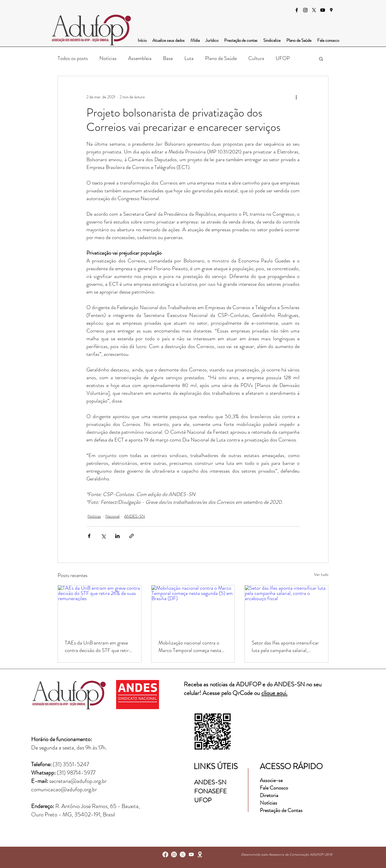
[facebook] (297, 10)
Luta (189, 58)
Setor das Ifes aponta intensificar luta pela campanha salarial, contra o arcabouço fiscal (285, 647)
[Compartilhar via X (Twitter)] (103, 536)
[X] (314, 10)
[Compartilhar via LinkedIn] (117, 536)
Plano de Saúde (221, 58)
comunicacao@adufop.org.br (64, 789)
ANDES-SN (135, 516)
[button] (321, 59)
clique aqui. (274, 693)
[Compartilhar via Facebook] (89, 536)
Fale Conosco (274, 788)
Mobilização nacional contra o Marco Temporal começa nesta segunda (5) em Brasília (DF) (190, 647)
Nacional (112, 516)
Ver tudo (321, 574)
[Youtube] (191, 854)
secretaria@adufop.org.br (78, 781)
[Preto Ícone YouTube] (323, 10)
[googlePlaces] (331, 10)
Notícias (108, 58)
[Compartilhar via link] (131, 536)
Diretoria (270, 795)
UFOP (283, 58)
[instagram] (305, 10)
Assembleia (140, 58)
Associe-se (271, 780)
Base (168, 58)
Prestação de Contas (281, 810)
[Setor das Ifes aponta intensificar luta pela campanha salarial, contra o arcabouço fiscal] (286, 609)
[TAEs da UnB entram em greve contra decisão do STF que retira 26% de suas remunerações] (100, 609)
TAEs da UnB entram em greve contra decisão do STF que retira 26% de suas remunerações (98, 647)
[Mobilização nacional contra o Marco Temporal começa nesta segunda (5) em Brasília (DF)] (193, 609)
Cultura (256, 58)
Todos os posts (73, 58)
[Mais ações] (296, 97)
